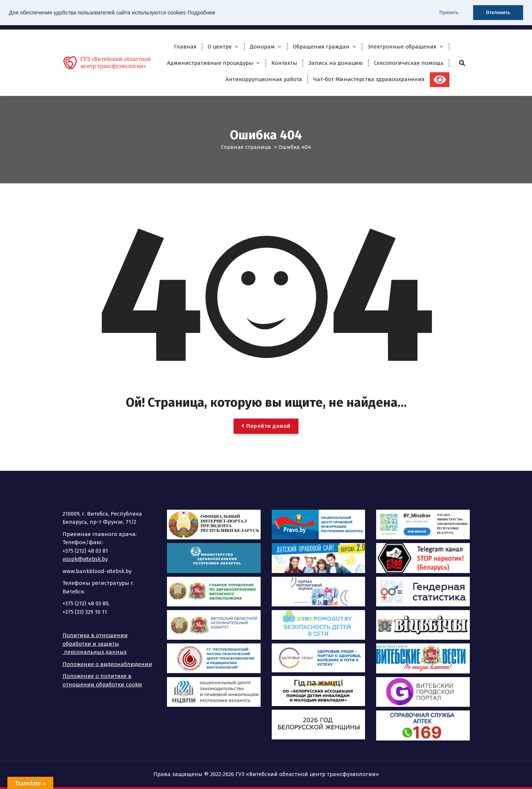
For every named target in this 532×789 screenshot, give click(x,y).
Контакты (284, 63)
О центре (220, 47)
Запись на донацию (336, 63)
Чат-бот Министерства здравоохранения (369, 79)
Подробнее (201, 13)
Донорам (262, 47)
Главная (185, 47)
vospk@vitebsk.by (85, 559)
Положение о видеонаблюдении (107, 664)
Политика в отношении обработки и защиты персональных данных (95, 644)
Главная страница (246, 147)
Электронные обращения (402, 47)
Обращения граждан (321, 47)
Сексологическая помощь (409, 63)
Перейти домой (266, 426)
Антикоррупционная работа (264, 79)
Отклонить (498, 13)
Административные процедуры (210, 63)
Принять (449, 13)
